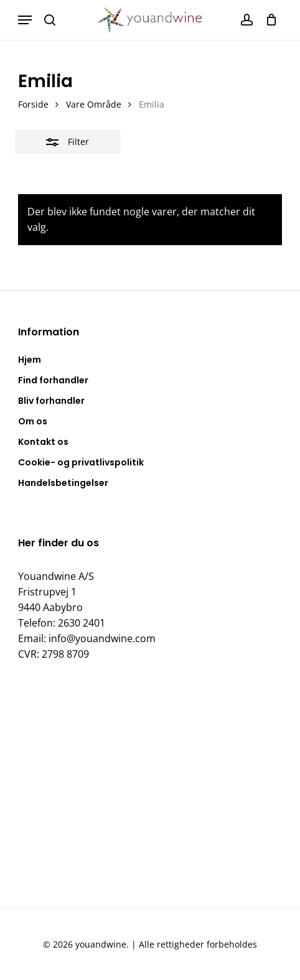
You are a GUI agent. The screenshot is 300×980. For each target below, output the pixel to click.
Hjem (30, 360)
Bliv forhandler (51, 401)
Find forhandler (53, 380)
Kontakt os (43, 442)
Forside (33, 104)
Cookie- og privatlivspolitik (81, 462)
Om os (33, 421)
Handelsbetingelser (63, 483)
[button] (25, 20)
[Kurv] (268, 20)
